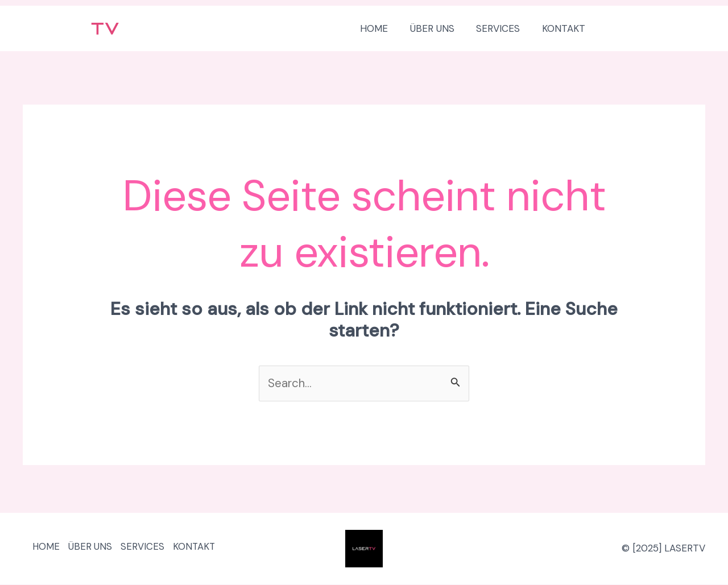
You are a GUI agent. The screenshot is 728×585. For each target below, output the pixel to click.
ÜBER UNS (96, 549)
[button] (656, 29)
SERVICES (151, 549)
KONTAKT (206, 549)
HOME (48, 549)
